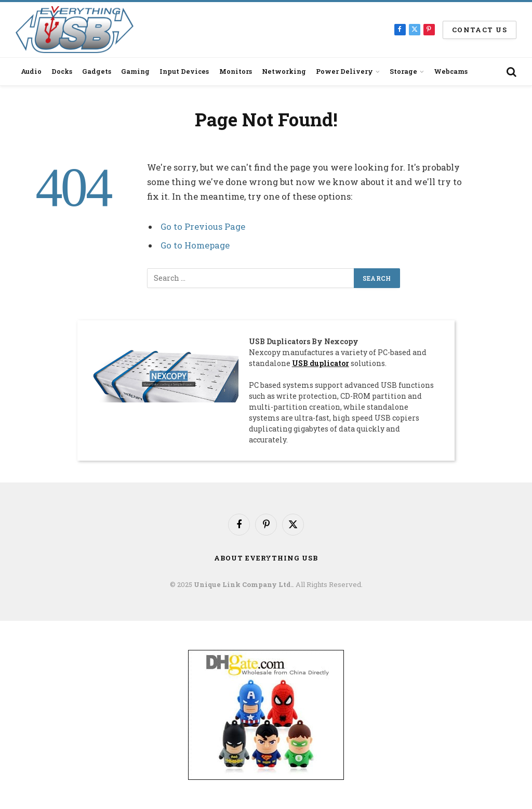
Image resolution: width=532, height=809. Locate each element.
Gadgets (97, 71)
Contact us (480, 30)
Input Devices (184, 71)
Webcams (451, 71)
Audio (31, 71)
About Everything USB (266, 558)
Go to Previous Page (203, 226)
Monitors (236, 71)
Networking (284, 71)
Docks (62, 71)
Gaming (135, 71)
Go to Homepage (195, 245)
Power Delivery (344, 71)
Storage (403, 71)
